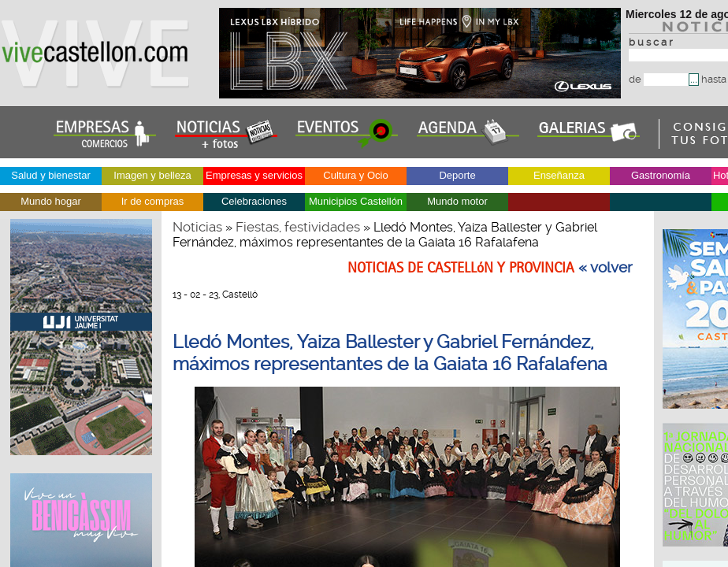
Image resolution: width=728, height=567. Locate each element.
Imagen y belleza (152, 175)
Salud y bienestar (50, 175)
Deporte (457, 175)
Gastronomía (661, 175)
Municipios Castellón (356, 201)
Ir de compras (152, 201)
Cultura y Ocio (355, 175)
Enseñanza (559, 175)
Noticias (197, 227)
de (659, 79)
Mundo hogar (51, 201)
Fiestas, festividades (298, 227)
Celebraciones (254, 201)
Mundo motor (457, 201)
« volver (605, 268)
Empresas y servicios (254, 175)
